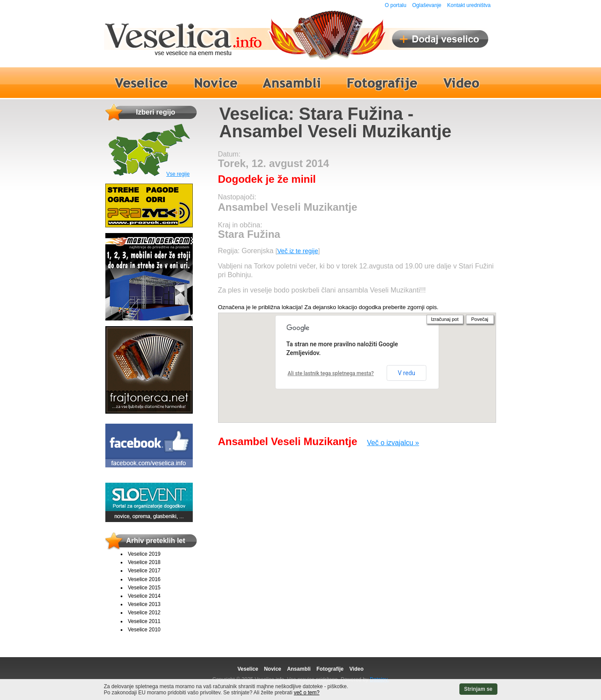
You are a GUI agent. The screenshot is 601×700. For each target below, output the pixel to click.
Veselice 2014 (144, 596)
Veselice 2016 (144, 579)
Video (356, 669)
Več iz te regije (298, 251)
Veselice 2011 (144, 621)
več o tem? (307, 693)
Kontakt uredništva (469, 5)
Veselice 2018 (144, 562)
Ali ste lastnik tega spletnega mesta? (331, 373)
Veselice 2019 (144, 554)
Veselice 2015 (144, 588)
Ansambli (299, 669)
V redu (406, 373)
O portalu (395, 5)
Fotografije (330, 669)
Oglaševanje (427, 5)
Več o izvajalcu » (393, 443)
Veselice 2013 (144, 604)
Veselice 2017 (144, 571)
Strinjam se (478, 689)
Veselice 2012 (144, 613)
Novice (273, 669)
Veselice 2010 (144, 630)
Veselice (248, 669)
